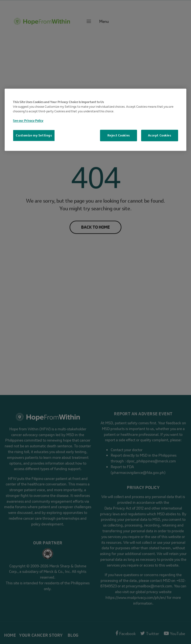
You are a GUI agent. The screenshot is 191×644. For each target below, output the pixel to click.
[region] (95, 120)
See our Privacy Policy (28, 120)
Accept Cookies (160, 135)
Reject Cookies (119, 135)
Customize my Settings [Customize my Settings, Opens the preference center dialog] (34, 135)
